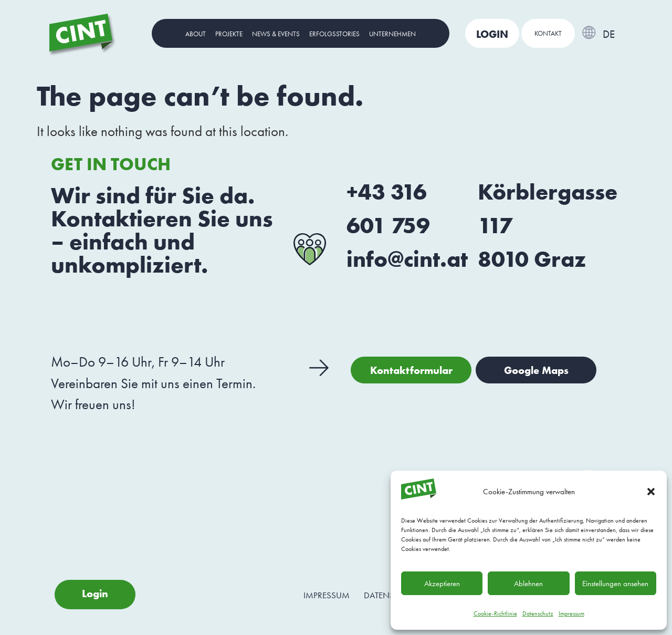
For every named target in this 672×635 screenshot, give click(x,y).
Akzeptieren (442, 584)
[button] (651, 492)
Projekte (229, 34)
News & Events (276, 34)
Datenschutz (538, 613)
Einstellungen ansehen (615, 584)
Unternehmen (392, 34)
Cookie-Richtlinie (495, 613)
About (196, 34)
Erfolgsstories (334, 34)
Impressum (571, 613)
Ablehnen (528, 584)
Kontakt (548, 33)
